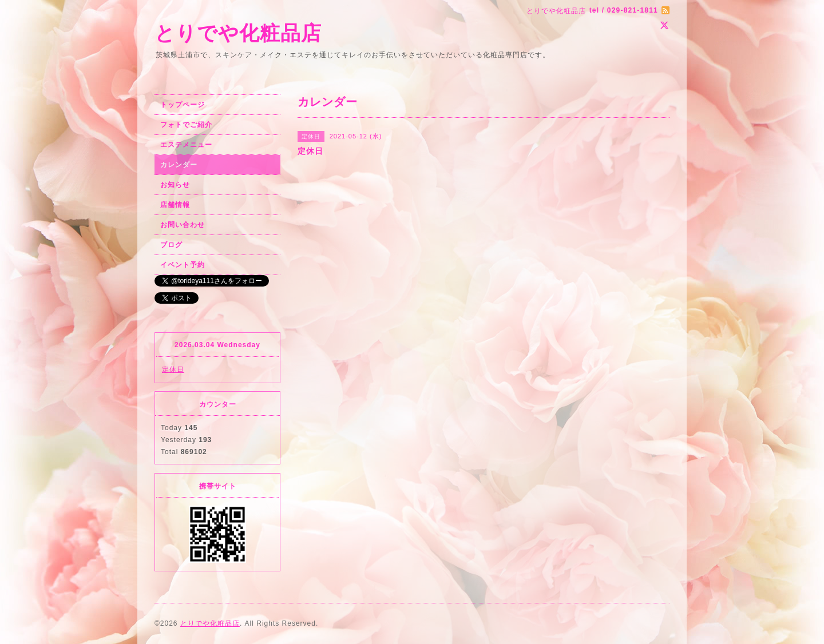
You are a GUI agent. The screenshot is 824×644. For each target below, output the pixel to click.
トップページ (183, 105)
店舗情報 (175, 205)
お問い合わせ (183, 225)
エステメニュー (186, 145)
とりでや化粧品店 (238, 33)
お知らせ (175, 185)
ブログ (171, 245)
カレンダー (179, 165)
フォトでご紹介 (186, 125)
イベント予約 (183, 265)
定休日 (173, 369)
